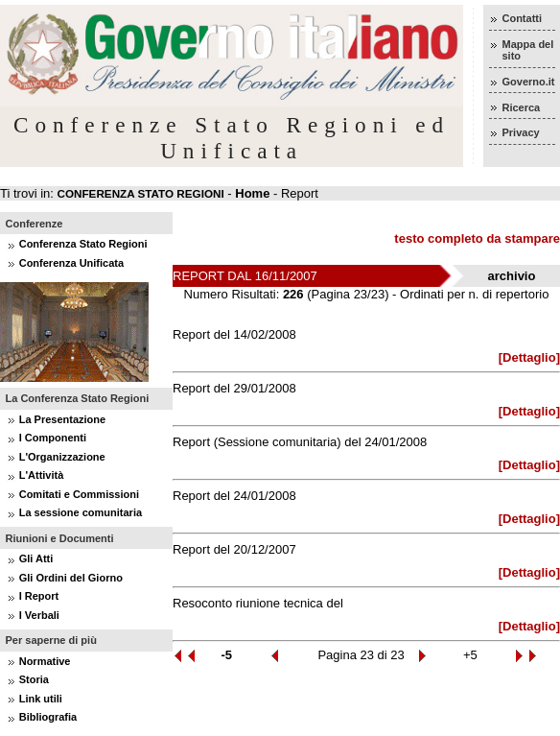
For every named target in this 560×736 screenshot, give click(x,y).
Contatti (522, 18)
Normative (45, 661)
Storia (34, 679)
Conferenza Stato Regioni (83, 244)
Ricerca (521, 107)
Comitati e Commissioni (79, 494)
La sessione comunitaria (81, 512)
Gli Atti (36, 558)
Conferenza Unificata (71, 263)
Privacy (520, 132)
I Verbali (39, 615)
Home (252, 193)
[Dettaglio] (529, 357)
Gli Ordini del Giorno (71, 578)
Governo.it (528, 82)
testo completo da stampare (477, 238)
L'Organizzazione (62, 457)
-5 (226, 655)
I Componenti (53, 438)
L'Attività (42, 475)
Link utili (41, 699)
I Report (39, 596)
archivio (512, 276)
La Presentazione (62, 419)
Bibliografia (48, 717)
